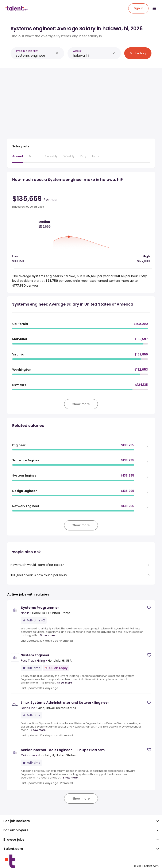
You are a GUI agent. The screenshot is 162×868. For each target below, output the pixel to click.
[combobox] (35, 55)
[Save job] (149, 607)
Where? (78, 51)
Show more (47, 635)
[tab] (18, 158)
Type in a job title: (27, 51)
